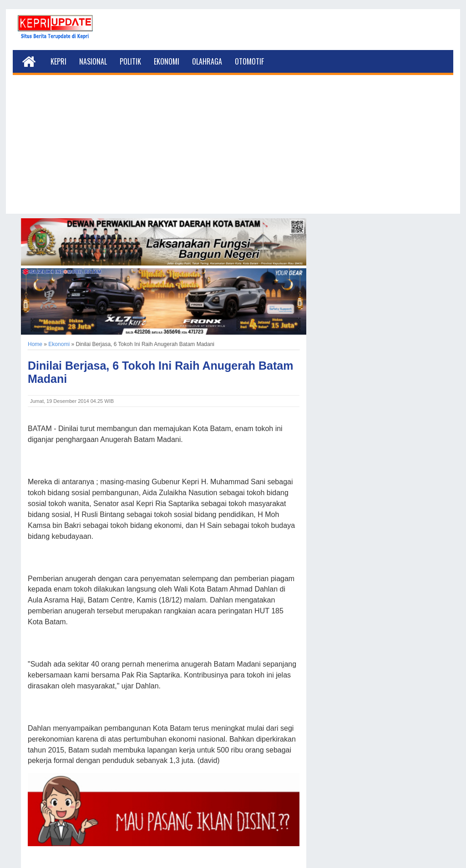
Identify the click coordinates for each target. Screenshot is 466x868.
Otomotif (249, 61)
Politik (130, 61)
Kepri (58, 61)
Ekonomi (167, 61)
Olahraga (207, 61)
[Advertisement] (233, 150)
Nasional (93, 61)
